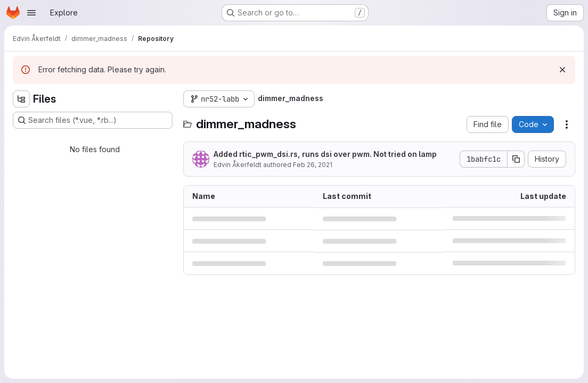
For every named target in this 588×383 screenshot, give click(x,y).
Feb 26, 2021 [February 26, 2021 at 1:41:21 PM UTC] (313, 165)
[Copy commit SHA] (516, 159)
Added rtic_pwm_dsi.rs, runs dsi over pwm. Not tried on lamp (325, 154)
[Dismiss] (562, 70)
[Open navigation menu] (31, 13)
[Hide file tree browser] (21, 99)
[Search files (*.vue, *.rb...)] (93, 120)
